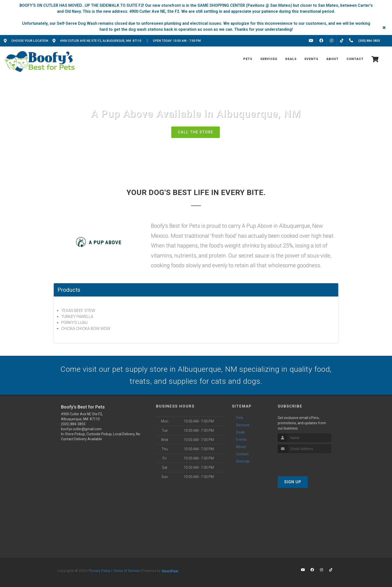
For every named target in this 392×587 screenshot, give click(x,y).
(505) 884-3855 (73, 424)
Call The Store (195, 132)
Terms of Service (126, 571)
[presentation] (304, 462)
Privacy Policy (100, 571)
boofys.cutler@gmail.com (81, 429)
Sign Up (293, 482)
